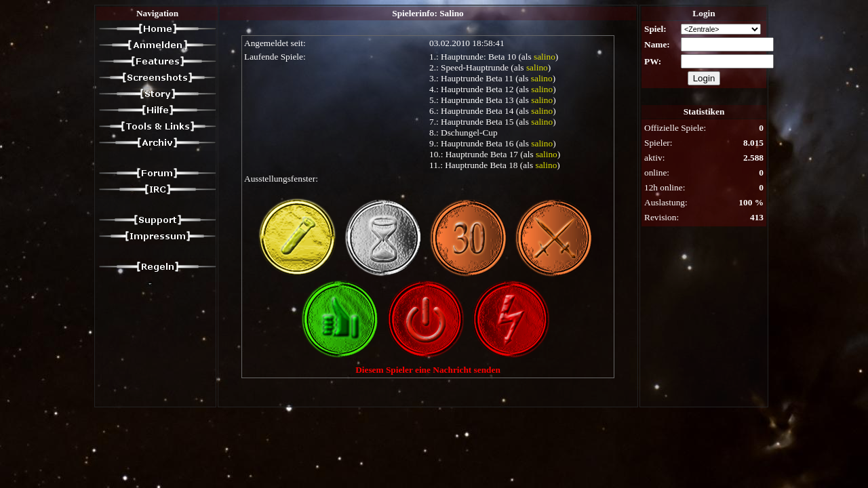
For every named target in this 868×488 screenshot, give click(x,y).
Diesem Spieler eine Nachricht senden (428, 370)
